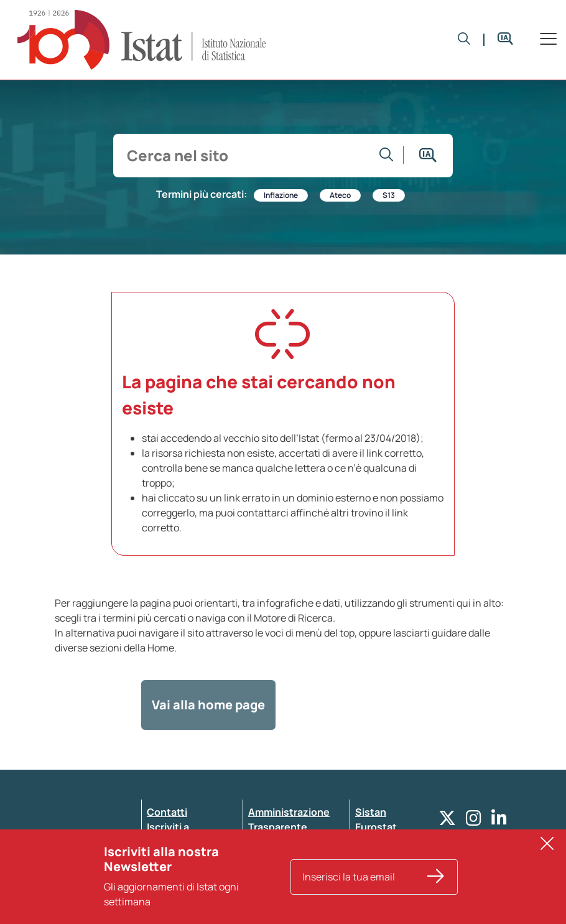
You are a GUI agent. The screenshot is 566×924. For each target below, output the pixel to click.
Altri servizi (382, 842)
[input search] (245, 156)
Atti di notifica (282, 872)
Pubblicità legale (288, 857)
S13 (389, 195)
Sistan (371, 812)
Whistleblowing (286, 842)
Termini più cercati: (202, 194)
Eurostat (376, 827)
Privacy (164, 857)
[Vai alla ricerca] (387, 155)
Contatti (167, 812)
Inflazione (281, 195)
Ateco (340, 195)
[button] (464, 40)
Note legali (274, 887)
